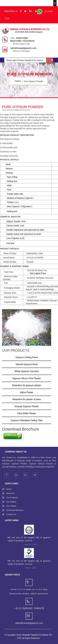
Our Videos (11, 506)
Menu (55, 3)
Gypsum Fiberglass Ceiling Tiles (27, 420)
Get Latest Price (38, 273)
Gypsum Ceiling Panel (27, 357)
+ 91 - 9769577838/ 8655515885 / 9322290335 (22, 39)
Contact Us (11, 514)
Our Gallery (11, 502)
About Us (10, 493)
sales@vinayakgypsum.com (23, 48)
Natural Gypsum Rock (27, 364)
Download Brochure (15, 510)
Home (9, 489)
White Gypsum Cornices (27, 371)
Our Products (12, 498)
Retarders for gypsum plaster (27, 385)
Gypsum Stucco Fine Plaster (27, 378)
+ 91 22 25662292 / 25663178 (29, 608)
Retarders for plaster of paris (27, 399)
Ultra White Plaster (27, 413)
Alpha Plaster (27, 392)
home (18, 81)
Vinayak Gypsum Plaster (27, 406)
